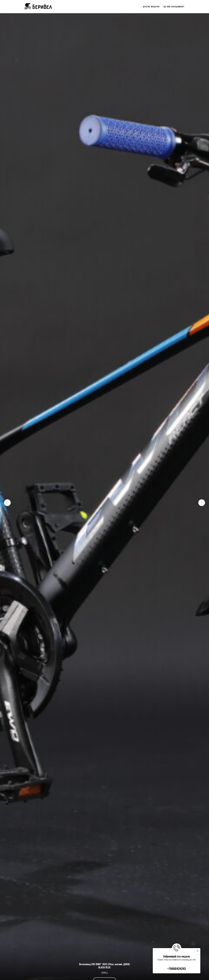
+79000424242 (177, 969)
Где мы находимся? (174, 7)
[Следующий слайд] (202, 503)
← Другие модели (150, 7)
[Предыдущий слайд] (7, 503)
